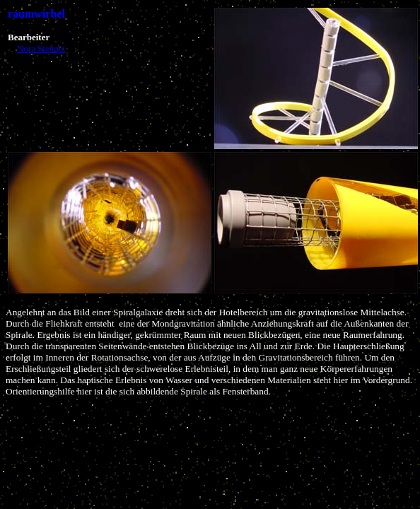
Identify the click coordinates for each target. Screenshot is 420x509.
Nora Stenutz (41, 48)
